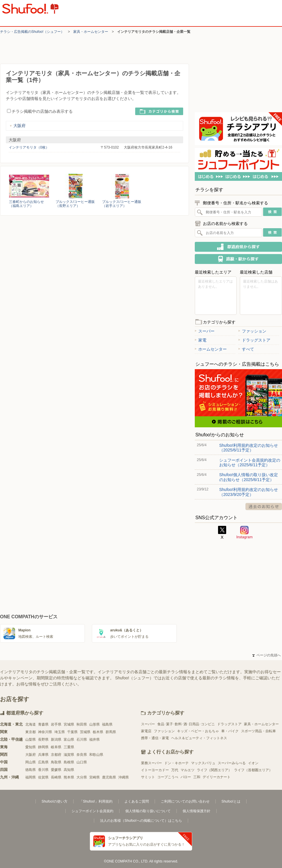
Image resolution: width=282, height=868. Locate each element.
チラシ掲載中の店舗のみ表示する (40, 111)
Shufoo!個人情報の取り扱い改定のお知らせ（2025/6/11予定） (249, 477)
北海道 (31, 724)
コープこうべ (168, 777)
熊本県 (69, 777)
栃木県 (98, 732)
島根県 (69, 762)
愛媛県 (56, 770)
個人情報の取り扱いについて (148, 811)
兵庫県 (43, 755)
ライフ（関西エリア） (214, 770)
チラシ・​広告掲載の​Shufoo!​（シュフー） (32, 32)
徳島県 (31, 770)
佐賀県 (43, 777)
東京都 (31, 732)
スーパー (205, 331)
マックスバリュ (203, 763)
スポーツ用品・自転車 (258, 731)
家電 (201, 340)
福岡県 (31, 777)
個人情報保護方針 (197, 811)
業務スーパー (151, 763)
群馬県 (111, 732)
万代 (175, 770)
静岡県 (43, 747)
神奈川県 (45, 732)
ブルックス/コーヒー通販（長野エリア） (75, 204)
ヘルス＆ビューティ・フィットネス (199, 738)
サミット (148, 777)
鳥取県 (56, 762)
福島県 (107, 724)
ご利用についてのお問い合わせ (185, 801)
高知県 (69, 770)
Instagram (244, 533)
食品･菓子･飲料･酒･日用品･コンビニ (186, 724)
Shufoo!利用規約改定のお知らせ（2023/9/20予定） (249, 492)
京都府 (56, 755)
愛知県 (31, 747)
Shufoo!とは (231, 801)
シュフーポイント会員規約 (92, 811)
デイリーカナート (217, 777)
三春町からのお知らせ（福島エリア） (26, 204)
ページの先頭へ (267, 655)
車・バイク (230, 731)
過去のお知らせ (264, 507)
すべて (246, 349)
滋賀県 (69, 755)
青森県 (43, 724)
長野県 (43, 740)
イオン (253, 763)
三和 (197, 777)
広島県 (43, 762)
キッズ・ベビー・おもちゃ (198, 731)
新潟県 (56, 740)
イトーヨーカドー (155, 770)
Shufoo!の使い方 (55, 801)
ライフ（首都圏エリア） (253, 770)
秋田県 (82, 724)
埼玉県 (60, 732)
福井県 (94, 740)
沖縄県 (124, 777)
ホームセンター (211, 349)
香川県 (43, 770)
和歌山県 (96, 755)
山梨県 (31, 740)
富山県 (69, 740)
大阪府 (18, 126)
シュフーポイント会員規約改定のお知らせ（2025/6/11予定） (250, 462)
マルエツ (188, 770)
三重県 (69, 747)
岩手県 (56, 724)
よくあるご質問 (137, 801)
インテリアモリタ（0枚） (29, 147)
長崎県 (56, 777)
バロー (186, 777)
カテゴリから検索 (159, 111)
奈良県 (82, 755)
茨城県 (85, 732)
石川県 (82, 740)
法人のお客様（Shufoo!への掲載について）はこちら (141, 821)
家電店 (146, 731)
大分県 (82, 777)
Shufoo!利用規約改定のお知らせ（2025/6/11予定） (249, 448)
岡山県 (31, 762)
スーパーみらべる (232, 763)
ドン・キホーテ (176, 763)
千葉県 (72, 732)
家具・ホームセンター (91, 32)
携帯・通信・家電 (155, 738)
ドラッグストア (254, 340)
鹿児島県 (109, 777)
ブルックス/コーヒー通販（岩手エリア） (122, 204)
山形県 (94, 724)
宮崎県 (94, 777)
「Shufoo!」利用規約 (96, 801)
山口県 (82, 762)
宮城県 (69, 724)
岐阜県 (56, 747)
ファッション (252, 331)
